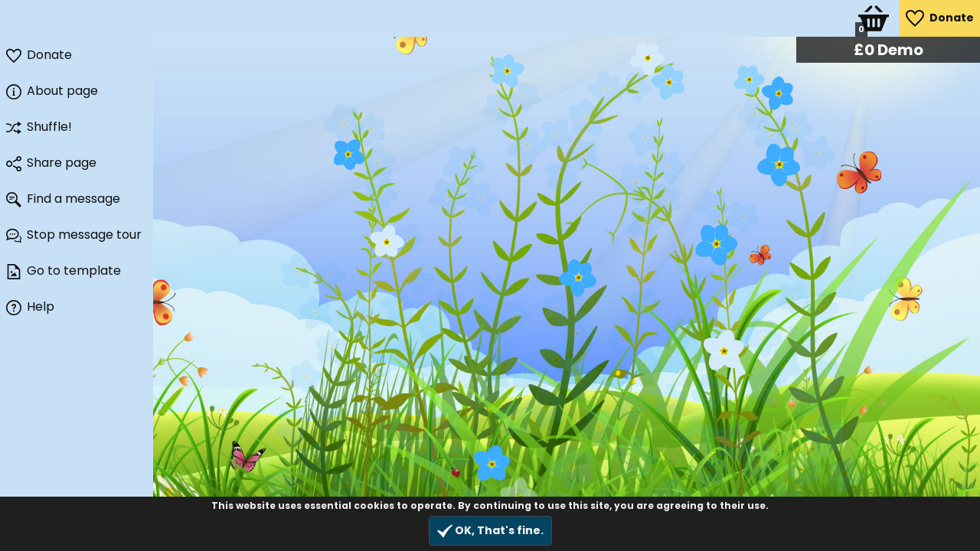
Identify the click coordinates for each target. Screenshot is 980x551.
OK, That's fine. (490, 531)
